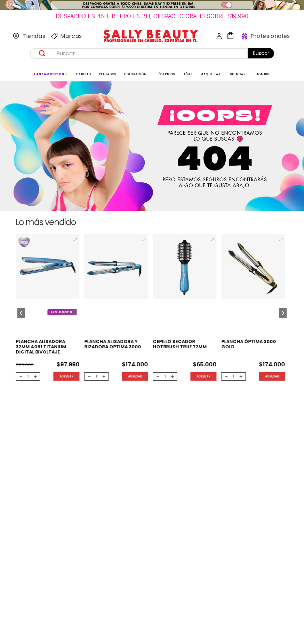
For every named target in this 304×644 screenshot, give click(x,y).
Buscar (261, 53)
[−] (20, 376)
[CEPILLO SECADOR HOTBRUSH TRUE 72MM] (185, 309)
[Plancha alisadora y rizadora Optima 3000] (116, 309)
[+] (35, 376)
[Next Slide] (283, 313)
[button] (75, 240)
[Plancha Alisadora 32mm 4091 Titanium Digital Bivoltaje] (47, 309)
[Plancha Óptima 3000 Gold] (253, 309)
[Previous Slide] (21, 313)
